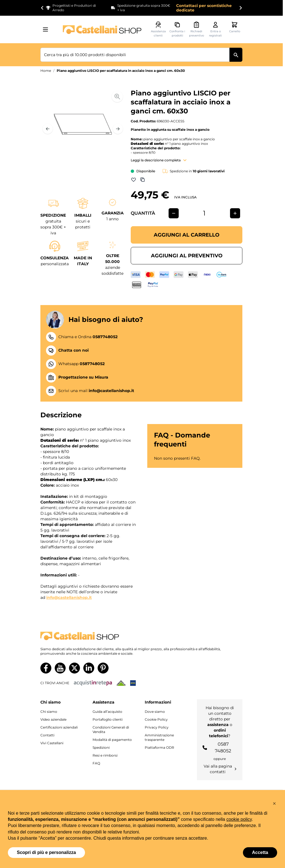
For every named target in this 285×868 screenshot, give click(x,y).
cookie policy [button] (239, 819)
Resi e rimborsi (105, 755)
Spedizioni (101, 747)
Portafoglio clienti (108, 719)
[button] (274, 803)
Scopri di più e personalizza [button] (46, 852)
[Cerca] (236, 55)
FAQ (96, 763)
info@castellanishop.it (69, 597)
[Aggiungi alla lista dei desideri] (134, 180)
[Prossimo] (118, 129)
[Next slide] (240, 8)
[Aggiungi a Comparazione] (142, 180)
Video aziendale (53, 719)
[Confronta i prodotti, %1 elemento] (177, 29)
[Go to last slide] (42, 8)
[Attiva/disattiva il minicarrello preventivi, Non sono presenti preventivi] (196, 29)
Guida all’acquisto (107, 712)
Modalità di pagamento (112, 740)
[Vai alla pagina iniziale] (102, 30)
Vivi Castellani (52, 743)
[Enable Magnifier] (117, 97)
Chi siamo (49, 712)
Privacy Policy (157, 727)
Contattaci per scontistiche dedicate (204, 8)
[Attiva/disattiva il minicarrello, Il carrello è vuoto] (235, 27)
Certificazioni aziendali (59, 727)
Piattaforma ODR (159, 747)
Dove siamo (155, 712)
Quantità (143, 213)
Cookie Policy (156, 719)
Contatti (47, 735)
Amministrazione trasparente (159, 737)
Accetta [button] (260, 852)
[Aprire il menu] (47, 29)
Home (46, 71)
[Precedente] (48, 129)
